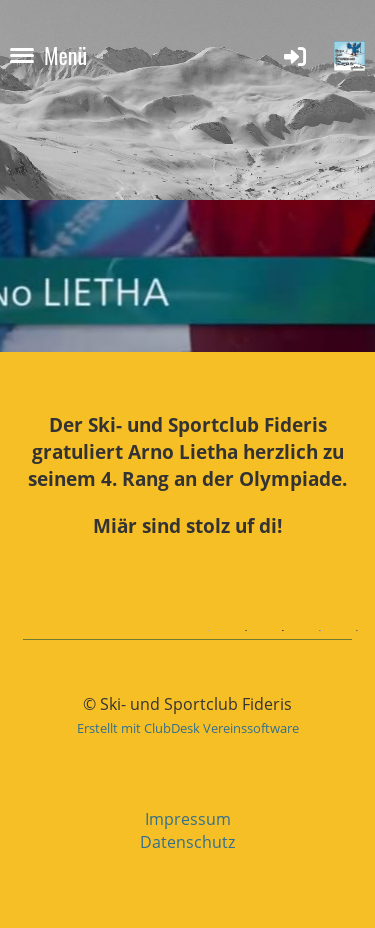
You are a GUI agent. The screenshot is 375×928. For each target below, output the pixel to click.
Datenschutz (187, 842)
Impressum (188, 819)
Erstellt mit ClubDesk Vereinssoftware (188, 728)
